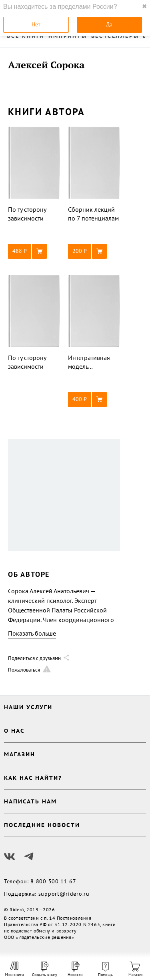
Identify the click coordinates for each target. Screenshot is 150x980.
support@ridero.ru (64, 894)
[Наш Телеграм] (29, 857)
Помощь (105, 970)
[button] (34, 251)
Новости (75, 969)
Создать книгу (45, 969)
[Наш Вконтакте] (10, 857)
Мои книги (14, 969)
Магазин (136, 969)
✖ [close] (144, 6)
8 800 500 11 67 (53, 881)
